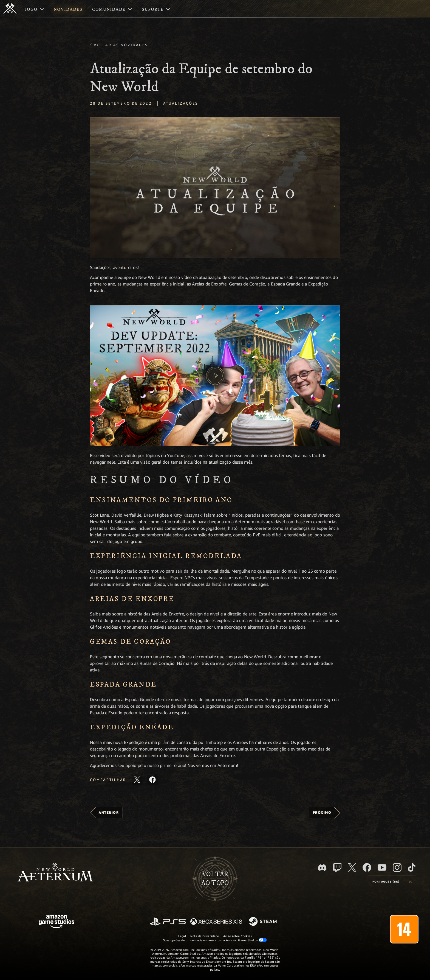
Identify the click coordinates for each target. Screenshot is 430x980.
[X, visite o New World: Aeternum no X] (352, 867)
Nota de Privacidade (205, 936)
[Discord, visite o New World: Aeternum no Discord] (322, 868)
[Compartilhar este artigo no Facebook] (152, 780)
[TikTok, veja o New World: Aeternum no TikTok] (412, 867)
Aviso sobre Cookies (237, 936)
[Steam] (263, 922)
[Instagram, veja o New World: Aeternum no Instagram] (397, 867)
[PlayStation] (168, 922)
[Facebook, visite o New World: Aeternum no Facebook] (367, 867)
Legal (182, 936)
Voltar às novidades (121, 45)
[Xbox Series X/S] (216, 922)
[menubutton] (392, 882)
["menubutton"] (34, 9)
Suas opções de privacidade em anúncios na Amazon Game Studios (215, 940)
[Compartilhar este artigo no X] (137, 780)
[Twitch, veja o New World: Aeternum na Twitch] (337, 867)
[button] (215, 188)
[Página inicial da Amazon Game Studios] (56, 922)
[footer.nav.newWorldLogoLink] (55, 873)
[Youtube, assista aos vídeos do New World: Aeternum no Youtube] (382, 867)
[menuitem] (34, 9)
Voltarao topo (215, 879)
